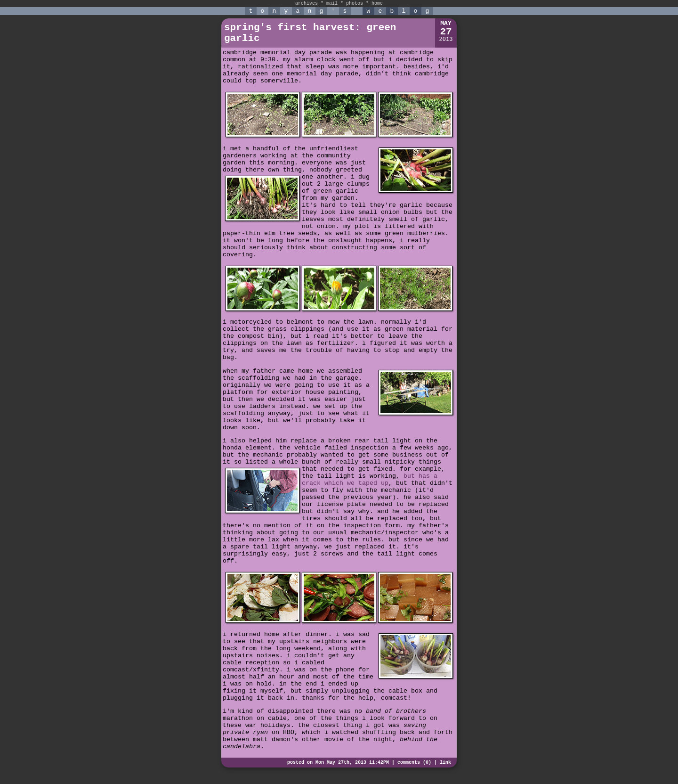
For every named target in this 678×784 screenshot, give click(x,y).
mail (332, 4)
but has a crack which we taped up (370, 480)
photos (355, 4)
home (377, 4)
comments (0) (414, 763)
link (445, 763)
